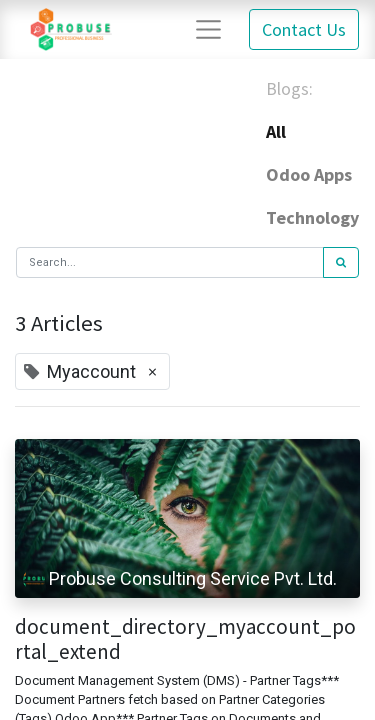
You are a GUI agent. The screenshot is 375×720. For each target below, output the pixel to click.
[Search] (341, 262)
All (276, 131)
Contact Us (304, 29)
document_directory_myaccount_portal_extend (185, 639)
